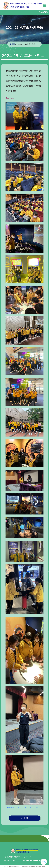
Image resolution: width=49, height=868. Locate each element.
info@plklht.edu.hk (33, 860)
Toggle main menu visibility (45, 5)
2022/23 (22, 807)
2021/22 (34, 807)
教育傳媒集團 (32, 866)
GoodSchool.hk (40, 866)
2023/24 (10, 807)
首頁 (12, 44)
